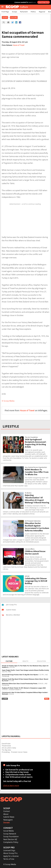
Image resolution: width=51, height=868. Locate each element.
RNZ (10, 672)
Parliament (24, 12)
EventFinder (6, 744)
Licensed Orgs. (9, 850)
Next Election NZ (10, 839)
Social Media (9, 831)
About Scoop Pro (10, 853)
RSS (5, 699)
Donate (6, 823)
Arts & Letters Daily (9, 748)
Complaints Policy (11, 842)
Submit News (9, 817)
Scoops (14, 12)
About (6, 814)
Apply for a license (11, 856)
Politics (33, 12)
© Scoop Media (10, 864)
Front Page (5, 12)
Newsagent (8, 820)
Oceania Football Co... (16, 690)
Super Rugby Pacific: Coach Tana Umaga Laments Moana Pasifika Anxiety (25, 670)
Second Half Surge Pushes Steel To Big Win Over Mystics (20, 675)
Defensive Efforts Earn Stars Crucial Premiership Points (20, 684)
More (47, 699)
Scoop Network (10, 834)
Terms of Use (9, 859)
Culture (14, 17)
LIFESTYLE (11, 426)
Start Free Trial (44, 2)
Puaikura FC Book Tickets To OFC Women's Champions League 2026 (24, 688)
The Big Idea (6, 750)
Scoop (5, 17)
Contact (7, 811)
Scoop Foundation (11, 836)
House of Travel (19, 45)
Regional (42, 12)
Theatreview (6, 746)
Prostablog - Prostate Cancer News (15, 752)
